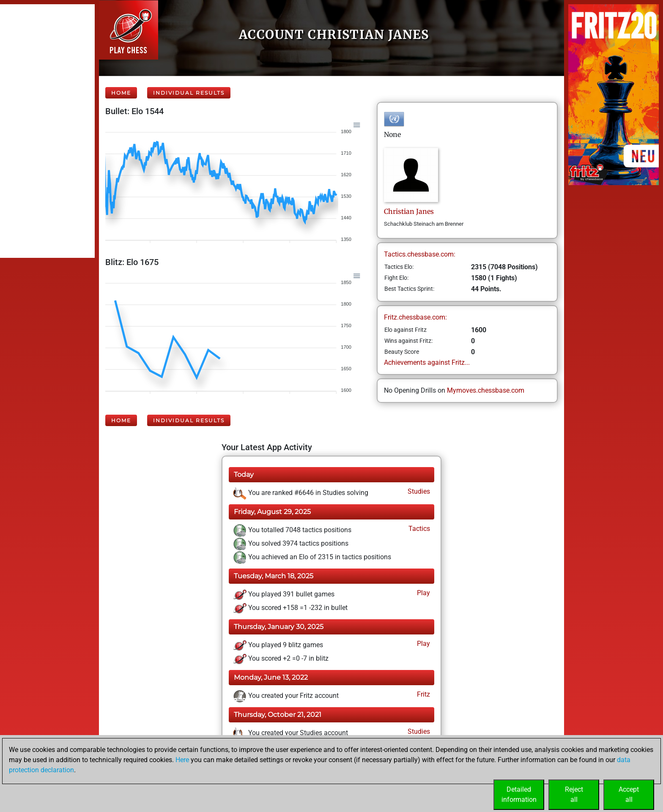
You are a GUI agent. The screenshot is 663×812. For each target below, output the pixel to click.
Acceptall (629, 794)
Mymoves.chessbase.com (486, 390)
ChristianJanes (409, 211)
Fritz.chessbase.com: (415, 317)
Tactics (418, 529)
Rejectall (574, 794)
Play (423, 593)
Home (121, 93)
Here (182, 760)
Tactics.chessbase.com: (420, 254)
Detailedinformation (519, 794)
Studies (418, 491)
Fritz (423, 694)
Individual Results (189, 93)
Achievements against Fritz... (427, 362)
